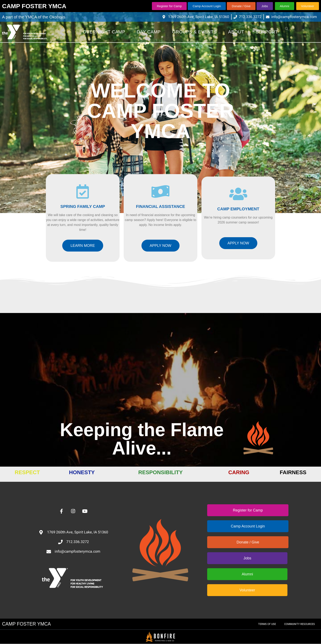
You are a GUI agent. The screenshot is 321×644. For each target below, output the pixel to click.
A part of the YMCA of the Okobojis (34, 17)
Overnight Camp (104, 32)
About (236, 32)
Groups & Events (194, 32)
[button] (287, 29)
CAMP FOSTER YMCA (34, 6)
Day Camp (149, 32)
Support (267, 32)
